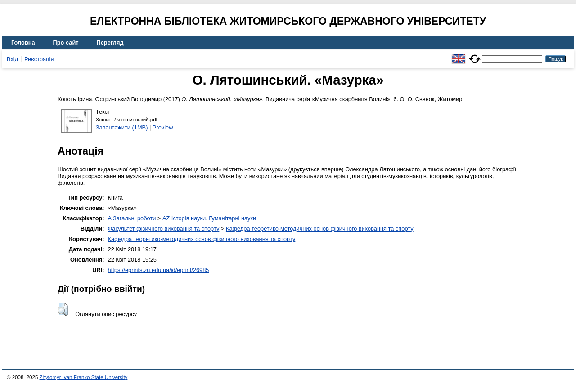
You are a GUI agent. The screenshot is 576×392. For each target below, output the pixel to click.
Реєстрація (39, 59)
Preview (163, 127)
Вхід (12, 59)
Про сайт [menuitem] (66, 42)
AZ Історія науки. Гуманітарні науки (209, 218)
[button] (63, 309)
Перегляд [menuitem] (110, 42)
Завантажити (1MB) (122, 127)
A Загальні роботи (132, 218)
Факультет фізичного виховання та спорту (164, 229)
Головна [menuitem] (23, 42)
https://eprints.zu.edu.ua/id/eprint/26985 (159, 270)
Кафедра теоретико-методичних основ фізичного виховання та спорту (320, 229)
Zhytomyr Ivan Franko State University (84, 377)
